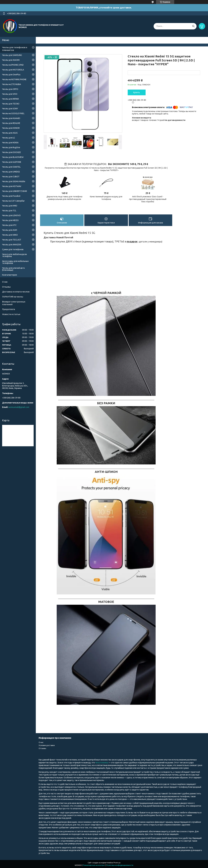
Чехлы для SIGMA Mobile (14, 181)
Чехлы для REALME (11, 123)
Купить (137, 92)
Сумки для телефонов (13, 249)
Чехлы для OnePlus (11, 75)
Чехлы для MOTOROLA (13, 70)
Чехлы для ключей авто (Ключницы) (13, 269)
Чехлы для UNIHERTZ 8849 (15, 191)
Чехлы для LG (9, 138)
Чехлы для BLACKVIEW (13, 157)
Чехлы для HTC (9, 225)
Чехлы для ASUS (10, 133)
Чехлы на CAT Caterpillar (13, 201)
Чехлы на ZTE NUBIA (12, 84)
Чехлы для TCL (9, 211)
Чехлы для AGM (10, 230)
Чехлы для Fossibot (11, 196)
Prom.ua (117, 863)
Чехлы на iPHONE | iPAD (13, 65)
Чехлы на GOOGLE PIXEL (13, 113)
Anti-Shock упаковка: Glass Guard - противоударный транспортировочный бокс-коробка (148, 199)
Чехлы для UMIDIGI (11, 172)
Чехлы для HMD (10, 206)
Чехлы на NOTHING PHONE (14, 79)
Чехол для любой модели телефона (14, 255)
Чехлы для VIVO (10, 94)
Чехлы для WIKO (10, 235)
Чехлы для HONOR (11, 128)
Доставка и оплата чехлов (16, 292)
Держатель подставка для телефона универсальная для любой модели (64, 198)
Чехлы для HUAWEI (11, 118)
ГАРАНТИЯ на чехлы (13, 297)
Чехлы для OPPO (10, 89)
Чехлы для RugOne (11, 147)
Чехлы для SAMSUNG (12, 55)
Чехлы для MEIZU (10, 220)
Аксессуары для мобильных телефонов (15, 262)
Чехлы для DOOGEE (12, 152)
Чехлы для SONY (10, 109)
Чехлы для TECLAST (12, 240)
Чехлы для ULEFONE (12, 162)
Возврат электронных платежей (14, 303)
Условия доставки (47, 745)
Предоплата (9, 309)
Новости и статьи (11, 314)
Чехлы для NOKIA (10, 143)
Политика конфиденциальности (120, 865)
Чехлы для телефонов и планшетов (15, 49)
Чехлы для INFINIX (11, 99)
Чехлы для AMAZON (12, 245)
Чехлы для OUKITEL (11, 167)
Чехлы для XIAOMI (11, 60)
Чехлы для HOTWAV (12, 186)
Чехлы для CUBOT (11, 177)
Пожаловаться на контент (94, 865)
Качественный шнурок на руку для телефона (106, 198)
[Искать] (193, 26)
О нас (5, 282)
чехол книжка (102, 763)
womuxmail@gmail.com (19, 407)
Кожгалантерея (10, 275)
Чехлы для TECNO (11, 104)
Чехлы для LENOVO (11, 215)
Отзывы (6, 287)
